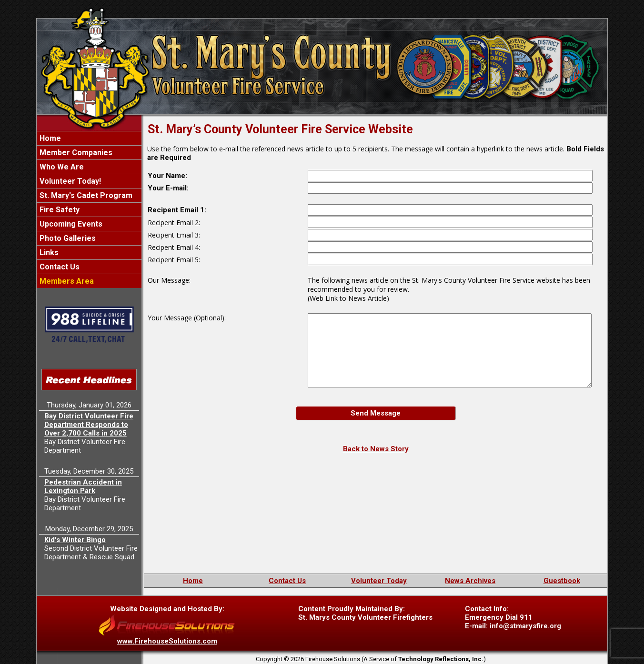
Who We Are (61, 167)
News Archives (470, 581)
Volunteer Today (379, 581)
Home (49, 138)
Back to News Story (376, 449)
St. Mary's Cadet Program (85, 195)
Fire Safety (59, 210)
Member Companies (75, 153)
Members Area (66, 281)
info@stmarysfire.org (525, 626)
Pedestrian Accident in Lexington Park (83, 486)
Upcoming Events (70, 224)
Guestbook (562, 581)
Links (48, 253)
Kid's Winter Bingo (75, 540)
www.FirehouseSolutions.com (167, 641)
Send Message (376, 413)
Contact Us (59, 267)
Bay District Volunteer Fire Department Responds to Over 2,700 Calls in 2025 (89, 425)
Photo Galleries (67, 238)
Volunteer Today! (69, 181)
